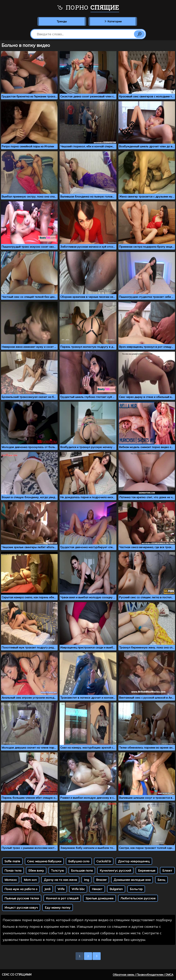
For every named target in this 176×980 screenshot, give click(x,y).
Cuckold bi (104, 861)
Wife (61, 889)
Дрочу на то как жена (60, 880)
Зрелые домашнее (99, 898)
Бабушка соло (79, 861)
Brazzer (101, 880)
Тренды (62, 21)
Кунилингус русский (115, 870)
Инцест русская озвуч (21, 907)
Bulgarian (116, 889)
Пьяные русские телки (22, 898)
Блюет (167, 870)
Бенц (161, 880)
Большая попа (82, 870)
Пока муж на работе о (21, 889)
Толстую (57, 870)
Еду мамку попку (58, 907)
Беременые (147, 870)
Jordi (47, 889)
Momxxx (11, 880)
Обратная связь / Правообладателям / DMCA (143, 975)
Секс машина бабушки (44, 861)
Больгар (136, 889)
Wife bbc (78, 889)
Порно (88, 8)
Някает (97, 889)
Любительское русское (138, 898)
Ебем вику (36, 870)
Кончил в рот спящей (62, 898)
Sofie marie (12, 861)
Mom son (30, 880)
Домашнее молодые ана (132, 880)
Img (86, 880)
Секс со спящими (17, 975)
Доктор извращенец (134, 861)
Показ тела (13, 870)
